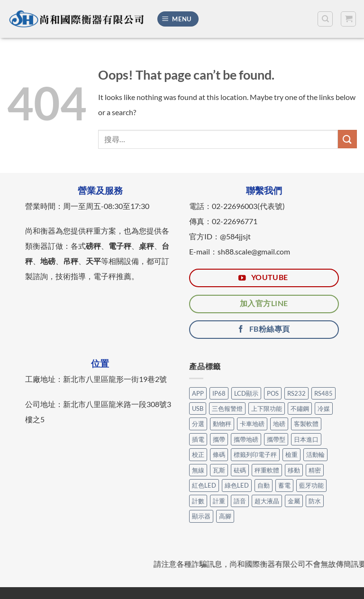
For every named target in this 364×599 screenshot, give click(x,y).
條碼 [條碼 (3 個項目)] (219, 454)
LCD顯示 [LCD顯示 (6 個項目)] (246, 393)
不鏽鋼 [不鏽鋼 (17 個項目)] (300, 408)
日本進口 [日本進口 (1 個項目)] (306, 439)
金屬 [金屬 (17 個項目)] (294, 501)
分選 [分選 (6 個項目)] (198, 424)
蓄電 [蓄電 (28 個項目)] (284, 485)
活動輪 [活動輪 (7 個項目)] (315, 454)
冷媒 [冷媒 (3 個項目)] (324, 408)
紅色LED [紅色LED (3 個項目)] (204, 485)
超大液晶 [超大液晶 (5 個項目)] (267, 501)
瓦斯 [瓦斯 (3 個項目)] (219, 470)
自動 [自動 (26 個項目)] (264, 485)
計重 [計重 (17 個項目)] (219, 501)
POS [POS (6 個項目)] (273, 393)
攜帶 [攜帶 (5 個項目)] (219, 439)
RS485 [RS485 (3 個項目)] (323, 393)
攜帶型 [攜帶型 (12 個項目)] (276, 439)
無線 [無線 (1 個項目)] (198, 470)
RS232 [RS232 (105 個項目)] (296, 393)
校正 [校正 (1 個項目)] (198, 454)
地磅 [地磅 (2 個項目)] (279, 424)
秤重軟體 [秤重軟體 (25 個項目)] (267, 470)
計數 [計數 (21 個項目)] (198, 501)
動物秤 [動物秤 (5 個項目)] (222, 424)
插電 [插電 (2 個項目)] (198, 439)
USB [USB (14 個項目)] (198, 408)
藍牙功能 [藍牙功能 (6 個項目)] (311, 485)
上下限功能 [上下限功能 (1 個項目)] (267, 408)
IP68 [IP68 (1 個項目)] (219, 393)
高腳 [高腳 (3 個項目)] (225, 516)
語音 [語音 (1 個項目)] (240, 501)
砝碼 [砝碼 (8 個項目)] (240, 470)
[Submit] (347, 139)
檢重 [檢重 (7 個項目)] (291, 454)
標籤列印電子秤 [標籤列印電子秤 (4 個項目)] (255, 454)
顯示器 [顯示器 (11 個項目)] (201, 516)
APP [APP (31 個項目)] (198, 393)
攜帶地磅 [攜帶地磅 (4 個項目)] (246, 439)
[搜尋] (325, 19)
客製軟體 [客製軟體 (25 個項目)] (306, 424)
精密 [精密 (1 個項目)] (315, 470)
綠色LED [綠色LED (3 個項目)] (237, 485)
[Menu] (178, 19)
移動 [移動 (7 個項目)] (294, 470)
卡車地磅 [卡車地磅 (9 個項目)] (252, 424)
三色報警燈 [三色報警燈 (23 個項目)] (227, 408)
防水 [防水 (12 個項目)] (315, 501)
